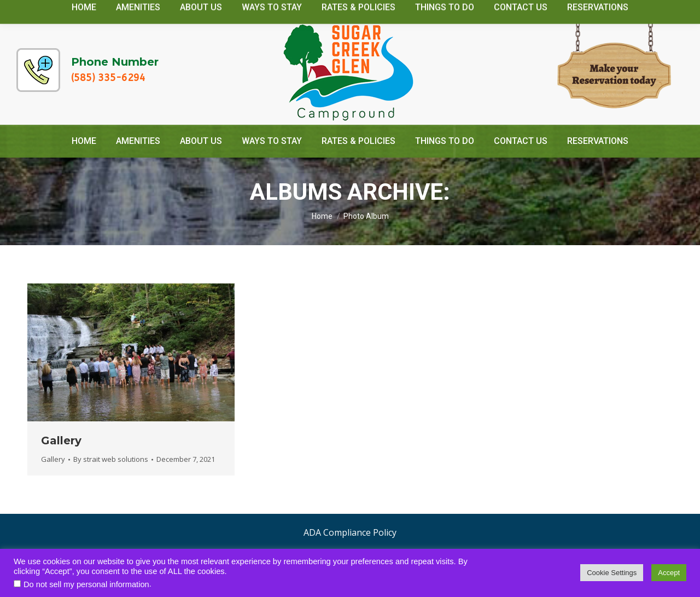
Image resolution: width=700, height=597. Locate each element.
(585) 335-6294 (108, 78)
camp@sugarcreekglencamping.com (588, 10)
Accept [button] (669, 573)
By (111, 459)
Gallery (61, 440)
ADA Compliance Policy (350, 532)
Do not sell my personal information (86, 584)
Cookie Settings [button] (612, 573)
